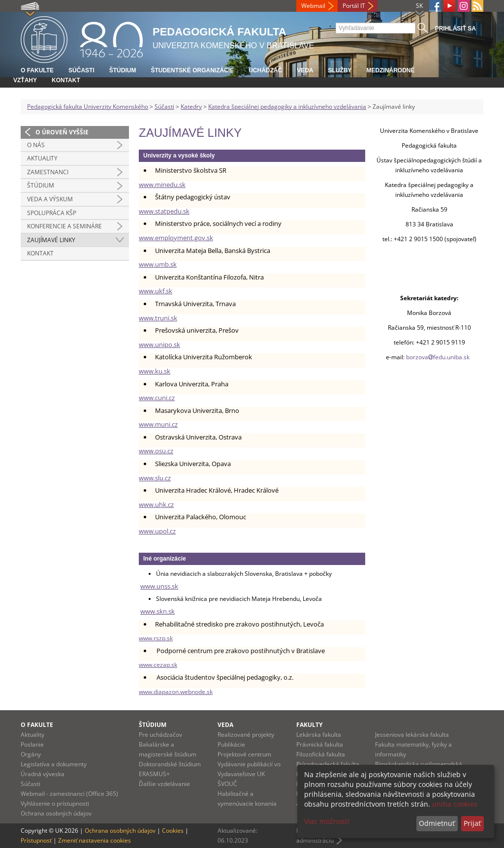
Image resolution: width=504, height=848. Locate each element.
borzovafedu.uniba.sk (439, 357)
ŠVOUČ (227, 784)
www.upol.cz (157, 531)
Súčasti (81, 70)
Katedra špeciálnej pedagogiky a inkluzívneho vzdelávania (287, 107)
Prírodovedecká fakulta (328, 764)
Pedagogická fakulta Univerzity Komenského (88, 107)
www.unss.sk (159, 586)
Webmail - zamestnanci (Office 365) (69, 794)
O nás (36, 145)
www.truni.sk (158, 318)
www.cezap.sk (158, 665)
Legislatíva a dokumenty (54, 764)
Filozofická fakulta (321, 754)
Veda (305, 70)
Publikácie (231, 744)
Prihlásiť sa (456, 29)
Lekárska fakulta (319, 735)
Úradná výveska (43, 774)
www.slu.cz (155, 478)
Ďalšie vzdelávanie (164, 784)
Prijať (472, 823)
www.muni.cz (158, 424)
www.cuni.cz (157, 398)
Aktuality (42, 158)
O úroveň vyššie (62, 132)
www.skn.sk (157, 611)
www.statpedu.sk (164, 211)
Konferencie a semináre (64, 226)
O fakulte (37, 70)
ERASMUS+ (154, 774)
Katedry (191, 107)
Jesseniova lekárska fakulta (412, 735)
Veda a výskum (50, 199)
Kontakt (66, 80)
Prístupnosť (36, 840)
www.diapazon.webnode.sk (176, 692)
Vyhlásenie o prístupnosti (55, 803)
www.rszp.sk (156, 638)
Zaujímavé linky (51, 240)
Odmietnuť (437, 823)
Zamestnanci (48, 172)
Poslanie (32, 744)
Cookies (173, 831)
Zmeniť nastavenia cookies (94, 840)
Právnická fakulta (320, 744)
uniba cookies (455, 804)
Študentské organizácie (192, 70)
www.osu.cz (156, 451)
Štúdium (123, 70)
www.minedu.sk (162, 185)
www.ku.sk (155, 371)
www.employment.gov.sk (176, 238)
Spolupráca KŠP (52, 213)
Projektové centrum (244, 754)
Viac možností (327, 821)
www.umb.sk (158, 264)
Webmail (313, 6)
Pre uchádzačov (160, 735)
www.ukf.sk (156, 291)
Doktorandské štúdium (170, 764)
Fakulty (309, 725)
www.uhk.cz (156, 504)
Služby (340, 70)
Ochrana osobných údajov (56, 813)
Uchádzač (265, 70)
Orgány (31, 754)
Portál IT (354, 6)
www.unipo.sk (159, 345)
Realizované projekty (246, 735)
